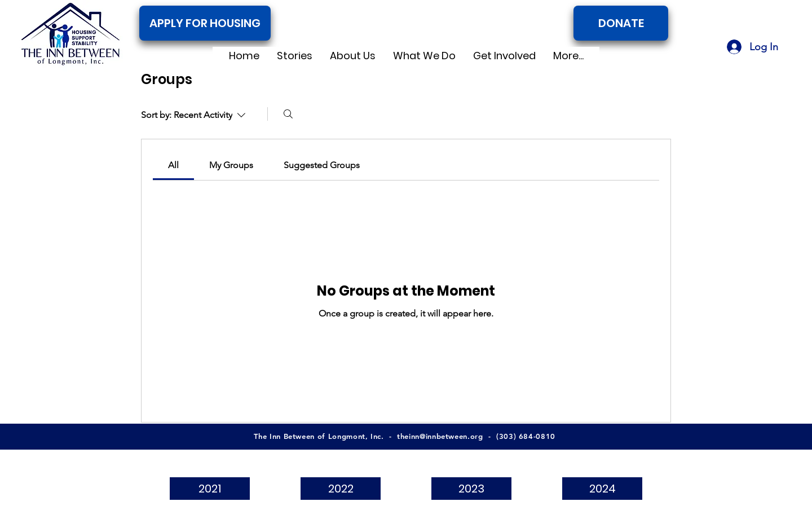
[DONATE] (621, 23)
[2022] (341, 489)
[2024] (602, 489)
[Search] (288, 114)
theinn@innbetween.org (440, 436)
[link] (173, 165)
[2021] (210, 489)
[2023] (471, 489)
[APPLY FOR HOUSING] (205, 23)
